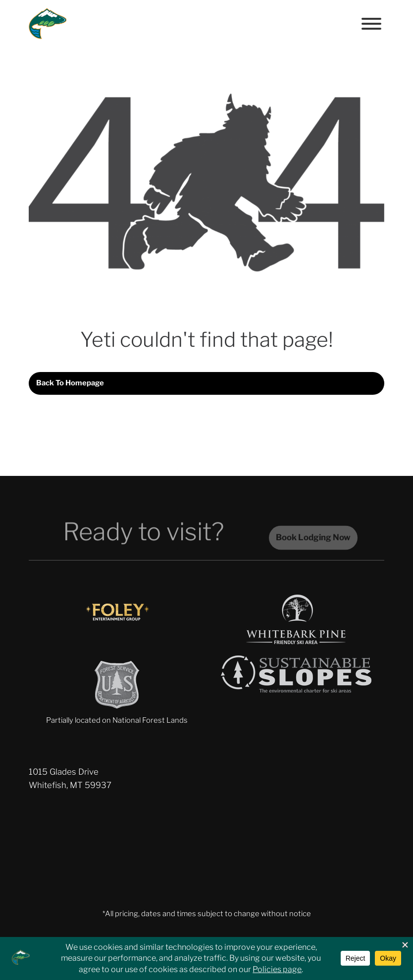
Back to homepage (70, 383)
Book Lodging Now (313, 542)
